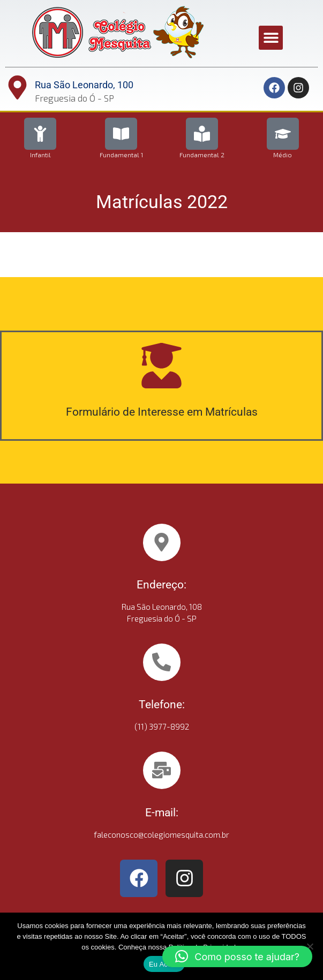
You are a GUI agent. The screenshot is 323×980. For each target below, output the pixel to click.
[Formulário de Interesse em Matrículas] (161, 366)
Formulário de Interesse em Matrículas (162, 412)
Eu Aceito (164, 964)
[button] (271, 38)
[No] (310, 946)
